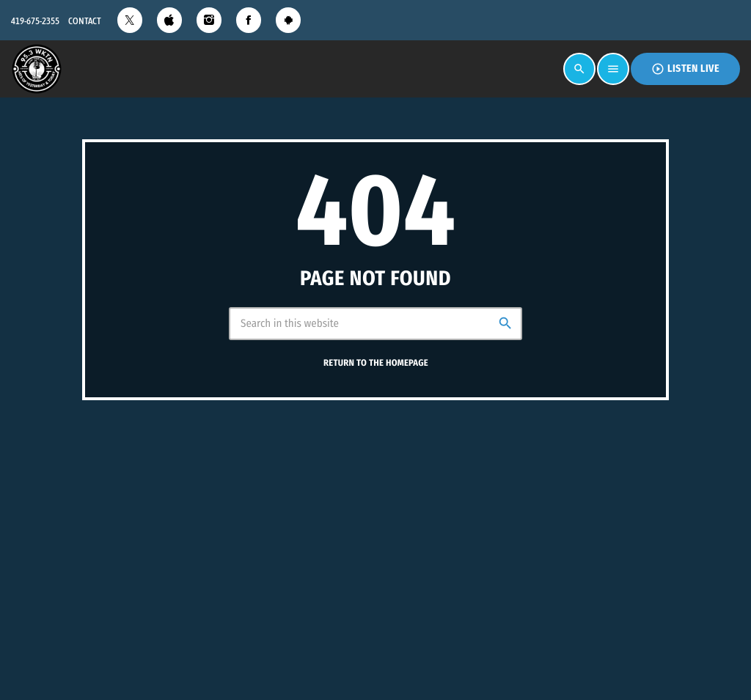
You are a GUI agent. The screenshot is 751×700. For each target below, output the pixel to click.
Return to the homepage (376, 363)
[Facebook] (249, 20)
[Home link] (37, 69)
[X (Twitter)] (130, 20)
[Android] (288, 20)
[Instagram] (209, 20)
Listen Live (685, 69)
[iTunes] (169, 20)
